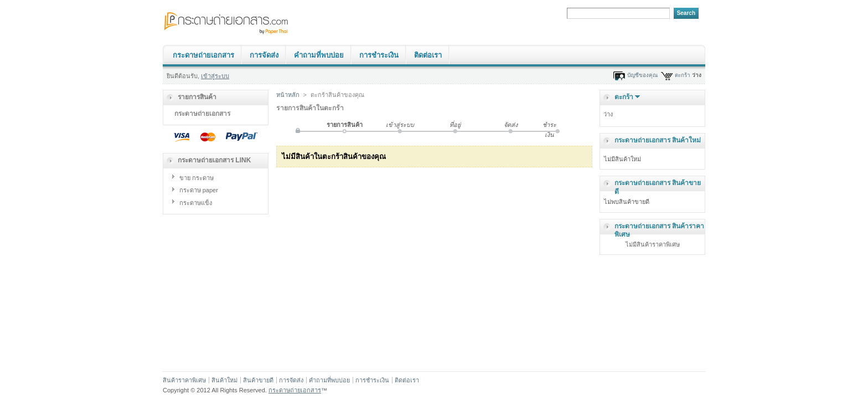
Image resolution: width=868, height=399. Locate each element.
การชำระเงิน (379, 55)
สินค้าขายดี (258, 380)
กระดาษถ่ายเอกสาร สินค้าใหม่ (658, 140)
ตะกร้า (683, 75)
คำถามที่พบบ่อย (319, 55)
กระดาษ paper (199, 190)
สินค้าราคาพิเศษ (184, 380)
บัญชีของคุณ (642, 75)
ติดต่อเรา (428, 55)
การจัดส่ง (264, 55)
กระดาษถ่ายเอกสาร (203, 55)
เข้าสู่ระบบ (215, 76)
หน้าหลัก (288, 95)
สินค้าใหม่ (224, 380)
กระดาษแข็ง (196, 203)
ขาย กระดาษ (197, 178)
